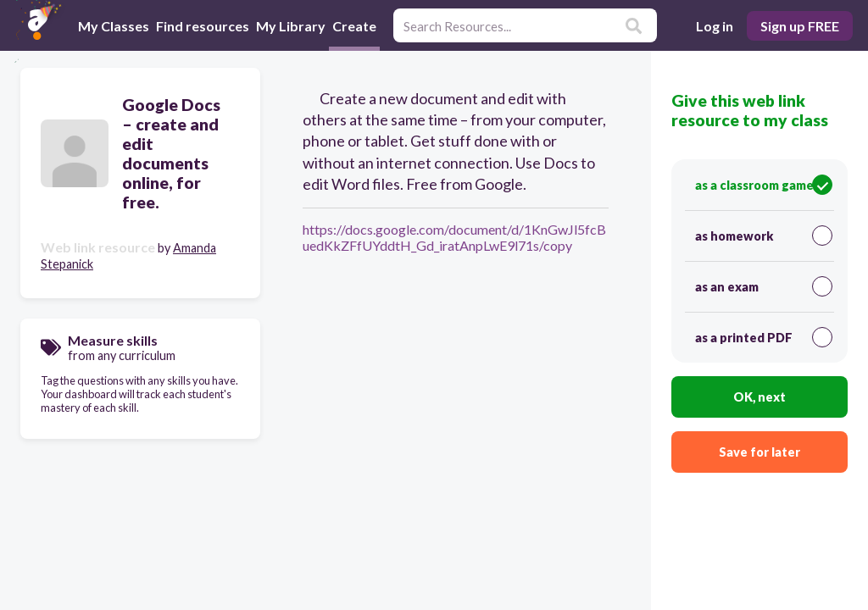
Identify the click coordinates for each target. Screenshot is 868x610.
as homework (764, 236)
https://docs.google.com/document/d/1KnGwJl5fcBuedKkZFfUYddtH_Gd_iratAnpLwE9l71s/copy (454, 237)
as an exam (764, 286)
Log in (715, 26)
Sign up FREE (800, 26)
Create (354, 25)
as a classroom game (764, 185)
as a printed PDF (764, 337)
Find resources (203, 26)
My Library (291, 26)
